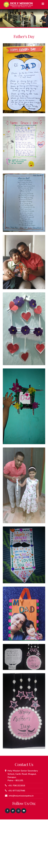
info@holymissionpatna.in (21, 796)
